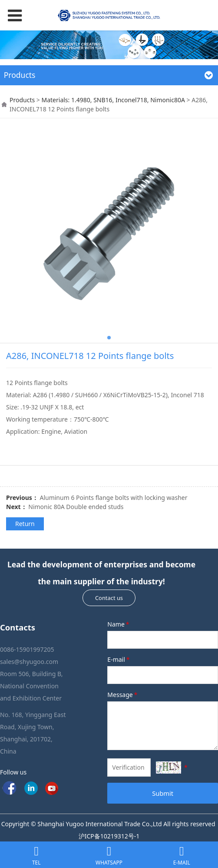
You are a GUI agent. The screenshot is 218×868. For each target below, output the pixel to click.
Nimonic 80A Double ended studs (76, 507)
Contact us (109, 598)
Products (22, 100)
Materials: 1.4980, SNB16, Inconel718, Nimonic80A (113, 100)
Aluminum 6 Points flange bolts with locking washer (113, 498)
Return (25, 524)
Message (123, 695)
